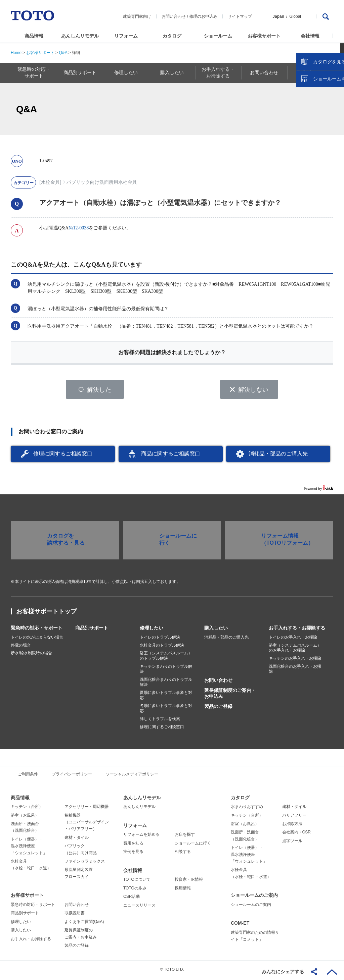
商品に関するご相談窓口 (171, 456)
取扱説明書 (75, 915)
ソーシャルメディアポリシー (132, 776)
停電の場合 (21, 648)
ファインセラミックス (85, 864)
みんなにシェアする (283, 972)
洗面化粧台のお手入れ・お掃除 (295, 671)
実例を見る (133, 854)
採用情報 (183, 890)
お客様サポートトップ (46, 614)
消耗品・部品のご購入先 (278, 456)
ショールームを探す (321, 143)
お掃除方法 (292, 826)
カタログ (172, 36)
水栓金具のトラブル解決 (162, 648)
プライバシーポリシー (72, 776)
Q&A (63, 53)
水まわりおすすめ (247, 809)
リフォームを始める (141, 837)
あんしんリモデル (80, 36)
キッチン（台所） (27, 809)
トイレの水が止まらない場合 (37, 640)
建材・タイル (77, 840)
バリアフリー (294, 817)
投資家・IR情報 (189, 882)
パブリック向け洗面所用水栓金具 (102, 182)
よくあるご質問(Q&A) (84, 924)
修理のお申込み (203, 16)
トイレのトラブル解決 (160, 640)
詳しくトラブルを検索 (160, 721)
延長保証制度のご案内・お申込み (230, 696)
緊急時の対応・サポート (37, 630)
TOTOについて (137, 882)
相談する (183, 854)
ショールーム (218, 36)
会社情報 (310, 36)
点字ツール (292, 843)
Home (16, 53)
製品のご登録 (218, 709)
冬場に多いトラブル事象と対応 (166, 711)
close (336, 109)
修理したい (152, 630)
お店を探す (185, 837)
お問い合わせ (174, 16)
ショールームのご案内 (254, 897)
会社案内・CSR (296, 834)
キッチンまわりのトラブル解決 (166, 671)
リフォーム (126, 36)
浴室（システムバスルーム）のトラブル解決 (166, 658)
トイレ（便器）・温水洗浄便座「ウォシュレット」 (29, 848)
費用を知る (133, 846)
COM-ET (240, 925)
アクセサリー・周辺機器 (87, 809)
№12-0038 (79, 228)
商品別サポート (92, 630)
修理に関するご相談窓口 (63, 456)
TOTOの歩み (135, 890)
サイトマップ (240, 16)
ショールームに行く (193, 846)
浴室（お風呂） (25, 817)
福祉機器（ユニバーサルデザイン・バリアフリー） (87, 824)
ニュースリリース (139, 907)
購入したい (216, 630)
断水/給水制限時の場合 (31, 655)
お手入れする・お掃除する (297, 630)
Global (295, 16)
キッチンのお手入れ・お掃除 (295, 661)
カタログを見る (317, 126)
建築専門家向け (137, 16)
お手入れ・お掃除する (31, 941)
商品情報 (34, 36)
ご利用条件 (28, 776)
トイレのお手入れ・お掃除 (293, 640)
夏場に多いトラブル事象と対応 (166, 698)
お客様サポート (264, 36)
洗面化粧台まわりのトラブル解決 (166, 685)
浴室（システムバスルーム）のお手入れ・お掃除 (295, 650)
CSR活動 (132, 899)
